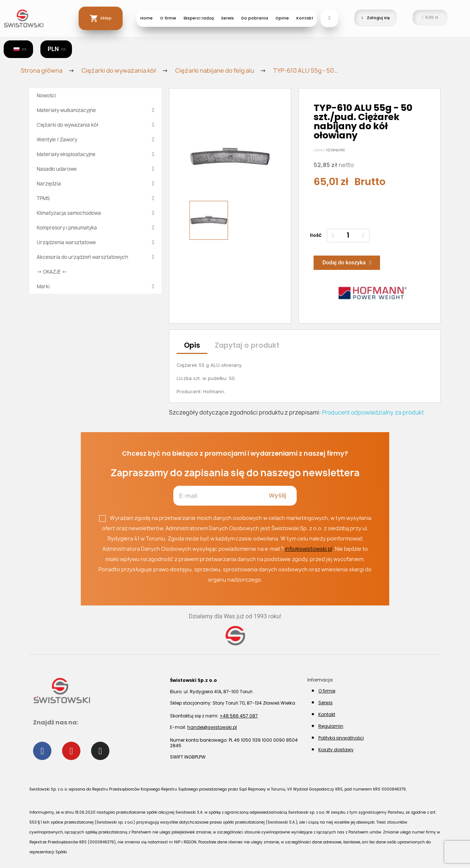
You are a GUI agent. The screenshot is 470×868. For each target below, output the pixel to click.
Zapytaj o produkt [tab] (247, 345)
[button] (329, 18)
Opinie (282, 18)
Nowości (46, 95)
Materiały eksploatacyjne (95, 154)
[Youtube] (71, 751)
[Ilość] (348, 236)
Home (147, 18)
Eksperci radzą (199, 18)
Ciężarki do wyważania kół (95, 125)
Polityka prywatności (341, 738)
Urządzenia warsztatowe (95, 242)
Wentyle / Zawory (95, 140)
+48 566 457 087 (239, 716)
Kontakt (305, 18)
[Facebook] (42, 751)
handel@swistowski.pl (212, 727)
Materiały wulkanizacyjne (95, 110)
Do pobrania (255, 18)
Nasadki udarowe (95, 169)
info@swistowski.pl (309, 549)
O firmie (168, 18)
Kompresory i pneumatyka (95, 228)
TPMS (95, 198)
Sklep (106, 18)
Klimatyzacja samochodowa (95, 213)
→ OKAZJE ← (52, 272)
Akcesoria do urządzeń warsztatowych (95, 257)
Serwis (227, 18)
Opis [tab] (192, 345)
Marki (95, 286)
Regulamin (331, 726)
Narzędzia (95, 184)
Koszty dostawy (336, 750)
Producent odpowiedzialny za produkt (373, 413)
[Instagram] (100, 751)
